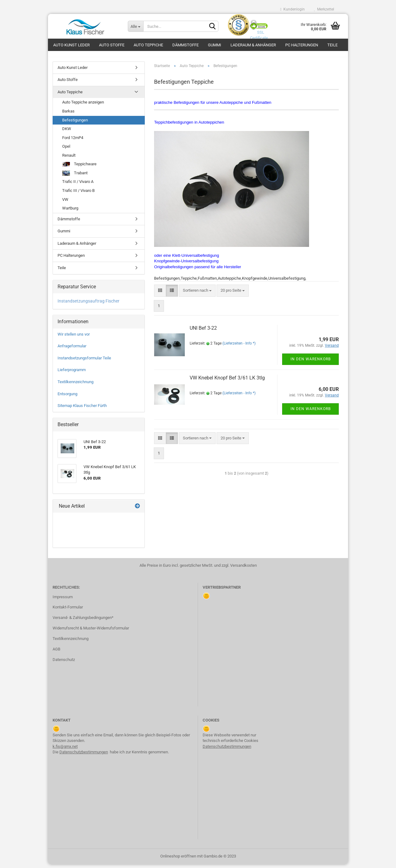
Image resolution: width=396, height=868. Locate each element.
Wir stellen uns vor (74, 338)
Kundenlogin (293, 9)
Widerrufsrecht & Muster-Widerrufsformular (91, 631)
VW (65, 203)
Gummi (215, 45)
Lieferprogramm (72, 373)
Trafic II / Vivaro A (78, 185)
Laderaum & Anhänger (253, 45)
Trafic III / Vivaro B (78, 194)
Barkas (68, 114)
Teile (332, 45)
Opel (66, 150)
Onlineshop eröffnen (178, 860)
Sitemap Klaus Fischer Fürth (82, 409)
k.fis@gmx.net (65, 750)
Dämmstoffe (185, 45)
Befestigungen (75, 123)
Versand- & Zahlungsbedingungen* (83, 621)
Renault (69, 159)
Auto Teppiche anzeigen (83, 106)
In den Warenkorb (311, 362)
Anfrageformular (72, 350)
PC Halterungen (302, 45)
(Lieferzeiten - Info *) (239, 347)
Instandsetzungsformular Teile (84, 361)
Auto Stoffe (112, 45)
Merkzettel (324, 9)
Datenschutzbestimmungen (84, 755)
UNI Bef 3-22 (203, 331)
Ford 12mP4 (73, 141)
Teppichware (79, 168)
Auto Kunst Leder (71, 45)
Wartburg (70, 212)
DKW (67, 132)
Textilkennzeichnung (75, 385)
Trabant (75, 177)
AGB (56, 652)
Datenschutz (64, 663)
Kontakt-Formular (68, 611)
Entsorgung (67, 397)
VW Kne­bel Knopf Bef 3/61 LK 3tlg (227, 381)
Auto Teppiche (148, 45)
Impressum (63, 600)
